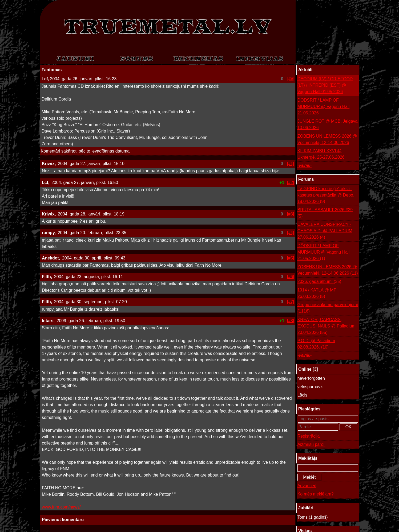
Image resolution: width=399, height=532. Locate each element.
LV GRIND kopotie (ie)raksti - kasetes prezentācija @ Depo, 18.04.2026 (326, 196)
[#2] (291, 183)
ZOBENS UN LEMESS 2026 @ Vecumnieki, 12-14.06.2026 (327, 139)
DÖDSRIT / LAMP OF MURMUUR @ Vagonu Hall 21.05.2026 (324, 107)
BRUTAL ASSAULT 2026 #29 (325, 213)
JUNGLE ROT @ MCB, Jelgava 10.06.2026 (328, 124)
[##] (291, 79)
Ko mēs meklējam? (316, 494)
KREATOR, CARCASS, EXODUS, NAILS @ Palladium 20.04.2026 (327, 327)
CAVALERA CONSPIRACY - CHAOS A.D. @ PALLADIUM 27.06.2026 (325, 231)
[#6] (291, 277)
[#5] (291, 258)
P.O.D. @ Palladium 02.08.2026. (316, 344)
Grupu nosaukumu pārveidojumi (328, 308)
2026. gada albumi (319, 282)
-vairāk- (305, 165)
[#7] (291, 302)
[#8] (291, 321)
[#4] (291, 233)
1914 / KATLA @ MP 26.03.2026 (317, 294)
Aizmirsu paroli (311, 444)
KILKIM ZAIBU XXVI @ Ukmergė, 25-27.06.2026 (321, 154)
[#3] (291, 214)
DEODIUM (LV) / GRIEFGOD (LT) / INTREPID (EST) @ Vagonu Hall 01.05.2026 (325, 85)
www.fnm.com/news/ (61, 507)
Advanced (307, 486)
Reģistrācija (309, 436)
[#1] (291, 164)
